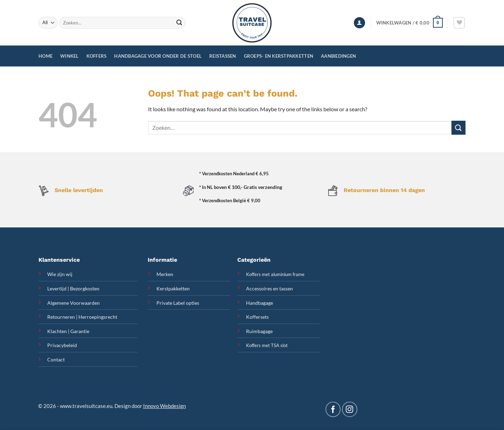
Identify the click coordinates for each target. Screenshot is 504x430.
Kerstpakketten (173, 288)
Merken (165, 274)
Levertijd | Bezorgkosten (73, 288)
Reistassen (223, 56)
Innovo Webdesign (164, 406)
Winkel (69, 56)
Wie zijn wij (60, 274)
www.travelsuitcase (83, 406)
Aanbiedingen (338, 56)
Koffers (97, 56)
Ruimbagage (259, 331)
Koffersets (257, 317)
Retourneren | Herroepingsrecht (82, 317)
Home (45, 56)
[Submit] (179, 23)
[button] (359, 23)
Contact (56, 359)
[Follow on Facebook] (333, 409)
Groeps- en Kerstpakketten (279, 56)
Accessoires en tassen (269, 288)
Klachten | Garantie (68, 331)
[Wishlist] (459, 23)
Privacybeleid (62, 345)
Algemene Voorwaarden (73, 303)
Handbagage (260, 303)
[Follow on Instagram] (349, 409)
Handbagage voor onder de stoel (158, 56)
